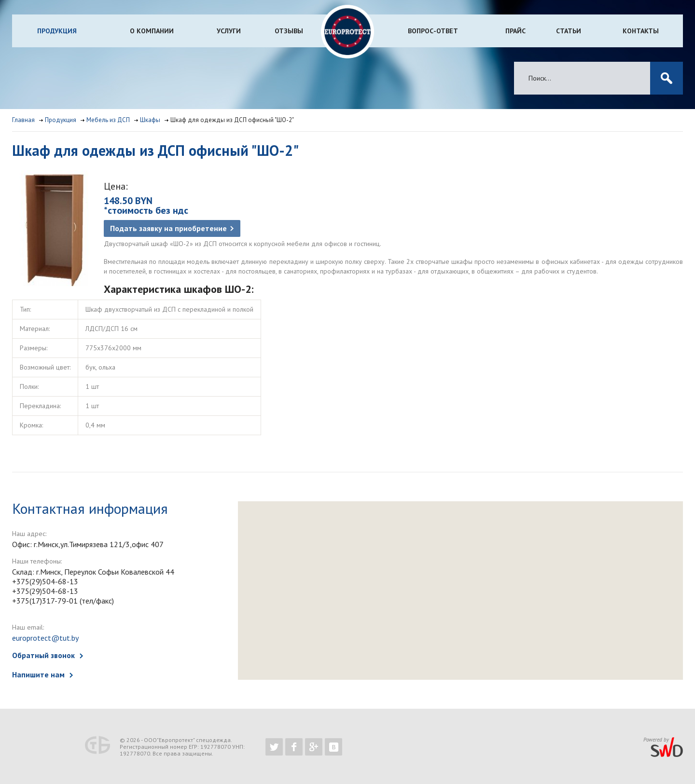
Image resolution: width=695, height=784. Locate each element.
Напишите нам (38, 674)
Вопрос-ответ (433, 31)
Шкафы (150, 120)
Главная (23, 120)
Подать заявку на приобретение (168, 228)
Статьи (569, 31)
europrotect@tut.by (45, 638)
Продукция (57, 31)
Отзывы (289, 31)
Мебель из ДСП (108, 120)
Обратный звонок (43, 655)
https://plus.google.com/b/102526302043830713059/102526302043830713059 (314, 747)
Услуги (229, 31)
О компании (152, 31)
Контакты (641, 31)
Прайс (515, 31)
